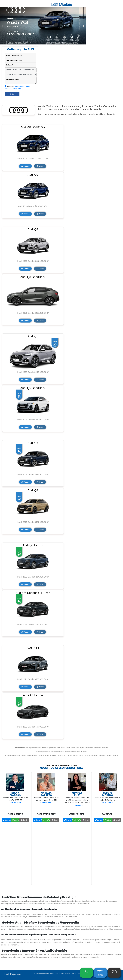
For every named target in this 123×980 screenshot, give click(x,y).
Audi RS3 (33, 648)
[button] (3, 26)
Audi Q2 (33, 175)
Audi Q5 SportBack (33, 388)
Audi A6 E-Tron (33, 695)
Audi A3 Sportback (33, 127)
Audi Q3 (33, 229)
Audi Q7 (33, 443)
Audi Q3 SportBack (33, 277)
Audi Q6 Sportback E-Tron (33, 593)
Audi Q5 (33, 336)
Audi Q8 (33, 490)
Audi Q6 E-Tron (33, 545)
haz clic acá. (108, 114)
